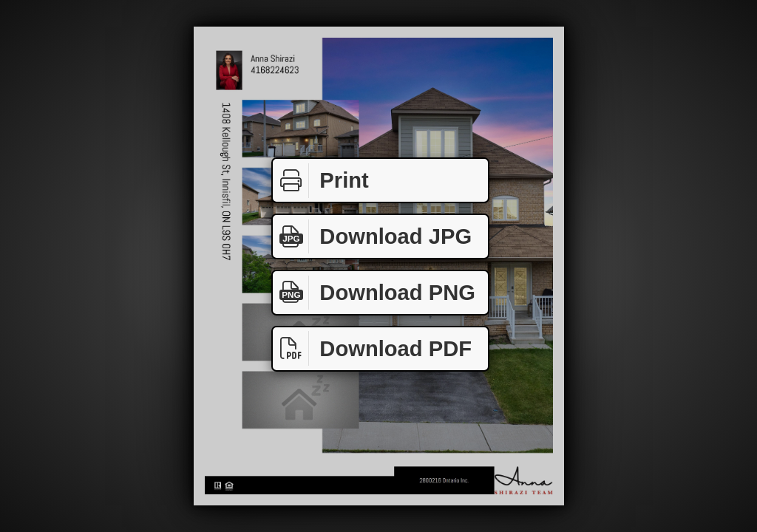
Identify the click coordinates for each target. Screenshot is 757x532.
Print (321, 181)
